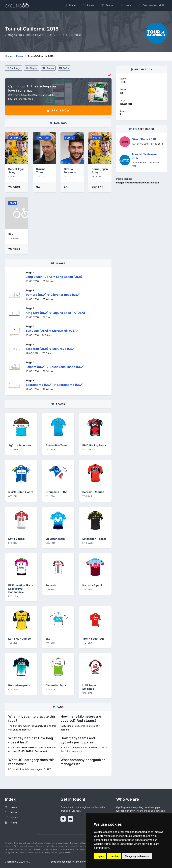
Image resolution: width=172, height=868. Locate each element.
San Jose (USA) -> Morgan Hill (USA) (52, 331)
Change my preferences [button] (137, 856)
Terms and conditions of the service (69, 862)
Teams (48, 68)
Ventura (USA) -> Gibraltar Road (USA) (53, 295)
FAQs (64, 68)
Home (8, 56)
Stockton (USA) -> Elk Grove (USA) (51, 349)
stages (31, 68)
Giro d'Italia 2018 (144, 139)
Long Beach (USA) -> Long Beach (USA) (54, 277)
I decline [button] (114, 856)
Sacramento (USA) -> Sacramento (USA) (55, 385)
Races (20, 56)
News (14, 823)
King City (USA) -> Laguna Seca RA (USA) (55, 313)
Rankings (14, 68)
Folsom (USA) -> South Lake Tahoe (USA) (55, 367)
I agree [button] (100, 856)
